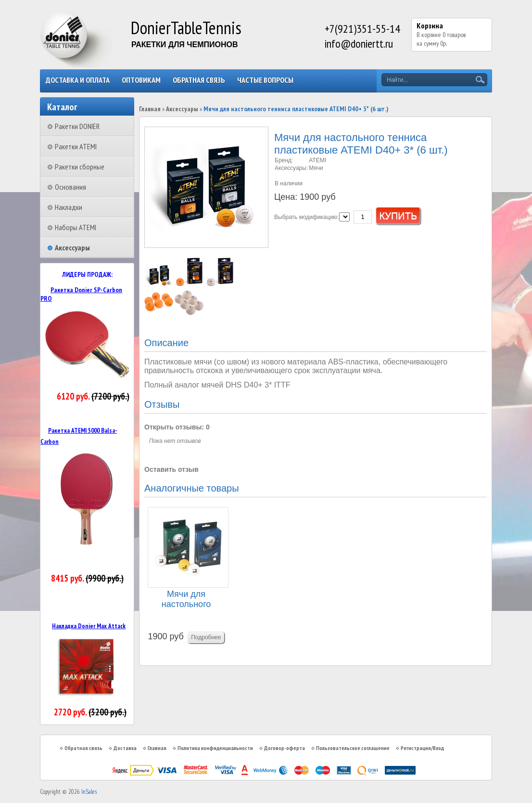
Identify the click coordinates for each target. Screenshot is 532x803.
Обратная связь (199, 80)
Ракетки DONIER (77, 126)
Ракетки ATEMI (76, 146)
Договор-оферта (285, 748)
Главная (150, 109)
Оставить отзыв (171, 469)
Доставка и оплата (78, 80)
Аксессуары (72, 247)
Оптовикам (141, 80)
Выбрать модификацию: (307, 217)
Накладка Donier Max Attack (89, 626)
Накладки (69, 207)
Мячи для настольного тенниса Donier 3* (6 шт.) (186, 600)
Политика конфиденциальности (215, 748)
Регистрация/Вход (422, 748)
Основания (70, 187)
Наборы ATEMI (76, 227)
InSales (89, 792)
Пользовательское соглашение (353, 748)
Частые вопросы (265, 80)
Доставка (125, 748)
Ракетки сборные (80, 167)
